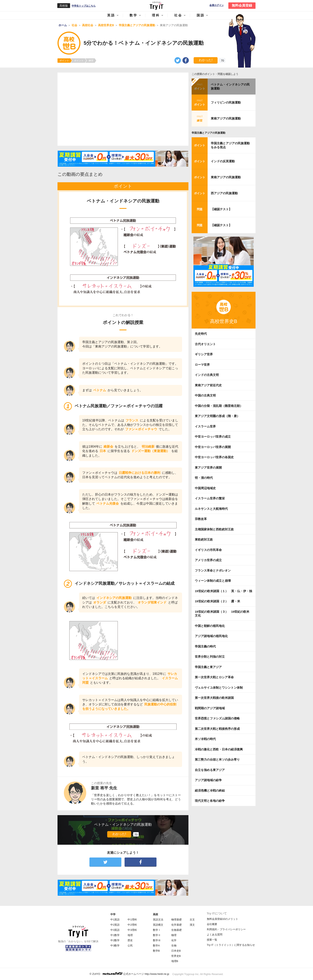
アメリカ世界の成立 (208, 560)
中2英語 (115, 925)
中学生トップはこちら (84, 6)
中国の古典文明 (205, 395)
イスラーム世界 (205, 426)
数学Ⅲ (157, 940)
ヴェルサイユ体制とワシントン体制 (219, 688)
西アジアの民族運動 (224, 193)
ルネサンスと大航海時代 (211, 509)
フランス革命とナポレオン (213, 570)
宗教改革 (201, 519)
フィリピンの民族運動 (226, 102)
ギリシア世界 (204, 354)
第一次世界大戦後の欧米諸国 (214, 698)
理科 (156, 15)
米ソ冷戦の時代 (205, 739)
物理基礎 (176, 920)
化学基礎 (176, 925)
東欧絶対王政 (204, 539)
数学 (134, 15)
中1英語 (115, 920)
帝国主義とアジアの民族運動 (209, 133)
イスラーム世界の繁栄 (210, 498)
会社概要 (212, 924)
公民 (130, 946)
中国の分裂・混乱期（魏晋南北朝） (219, 406)
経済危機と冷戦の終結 (210, 790)
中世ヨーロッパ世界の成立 (213, 437)
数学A (156, 946)
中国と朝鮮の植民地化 (210, 626)
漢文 (192, 925)
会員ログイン (217, 5)
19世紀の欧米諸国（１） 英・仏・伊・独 (223, 591)
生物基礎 (176, 930)
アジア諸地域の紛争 (208, 780)
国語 (201, 15)
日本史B (176, 951)
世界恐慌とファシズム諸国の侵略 (217, 718)
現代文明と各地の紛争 (210, 801)
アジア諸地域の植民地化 (211, 636)
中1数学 (115, 935)
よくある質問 (215, 935)
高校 (156, 914)
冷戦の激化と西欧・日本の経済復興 (219, 749)
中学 (113, 914)
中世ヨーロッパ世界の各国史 (214, 457)
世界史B (176, 956)
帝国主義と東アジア (208, 667)
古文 (192, 920)
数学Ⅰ (157, 930)
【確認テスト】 (221, 209)
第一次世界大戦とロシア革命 (214, 677)
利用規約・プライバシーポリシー (226, 929)
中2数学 (115, 940)
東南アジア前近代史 (208, 385)
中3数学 (115, 946)
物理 (174, 935)
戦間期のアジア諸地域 (210, 708)
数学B (156, 951)
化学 (174, 940)
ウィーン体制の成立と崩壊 (213, 581)
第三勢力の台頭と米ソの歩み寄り (217, 759)
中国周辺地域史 (205, 488)
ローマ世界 (202, 365)
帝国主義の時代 (205, 646)
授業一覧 (212, 940)
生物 (174, 946)
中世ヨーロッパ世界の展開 (213, 447)
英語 (111, 15)
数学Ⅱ (157, 935)
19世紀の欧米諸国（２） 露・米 (219, 601)
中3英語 (115, 930)
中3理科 (132, 930)
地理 (130, 935)
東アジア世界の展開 (208, 468)
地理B (175, 961)
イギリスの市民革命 (208, 550)
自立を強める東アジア (210, 770)
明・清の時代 (204, 478)
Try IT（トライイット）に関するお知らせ (231, 945)
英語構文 (158, 925)
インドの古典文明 (207, 375)
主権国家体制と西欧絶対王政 (214, 529)
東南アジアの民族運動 (226, 118)
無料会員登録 (242, 5)
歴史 (130, 940)
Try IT (156, 6)
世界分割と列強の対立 (210, 657)
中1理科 (132, 920)
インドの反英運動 (223, 161)
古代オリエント (205, 344)
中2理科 (132, 925)
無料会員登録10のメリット (222, 919)
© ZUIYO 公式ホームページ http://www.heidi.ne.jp (129, 974)
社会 (178, 15)
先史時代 (201, 334)
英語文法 (158, 920)
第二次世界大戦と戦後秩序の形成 (217, 729)
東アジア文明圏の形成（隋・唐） (217, 416)
